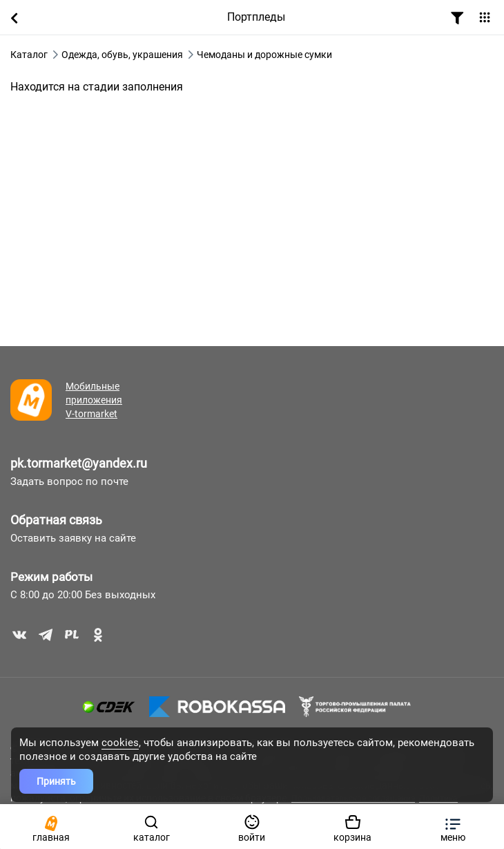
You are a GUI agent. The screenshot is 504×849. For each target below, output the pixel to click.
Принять (56, 781)
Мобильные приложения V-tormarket (94, 400)
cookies (120, 743)
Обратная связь (56, 520)
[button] (453, 827)
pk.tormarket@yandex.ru (79, 463)
